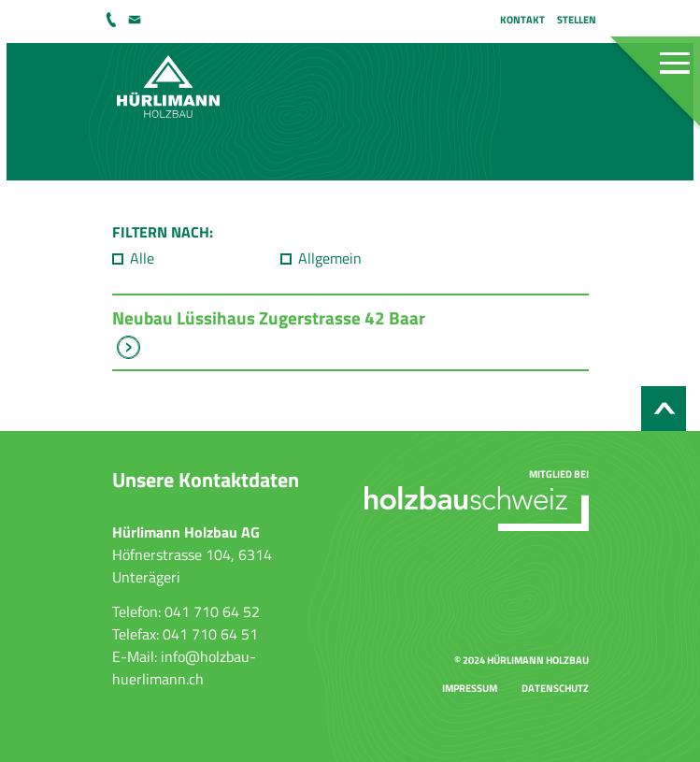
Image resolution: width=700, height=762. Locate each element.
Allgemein (330, 258)
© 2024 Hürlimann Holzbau (521, 660)
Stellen (577, 19)
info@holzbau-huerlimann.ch (136, 20)
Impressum (470, 688)
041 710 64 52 (113, 20)
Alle (142, 258)
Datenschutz (555, 688)
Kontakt (522, 19)
